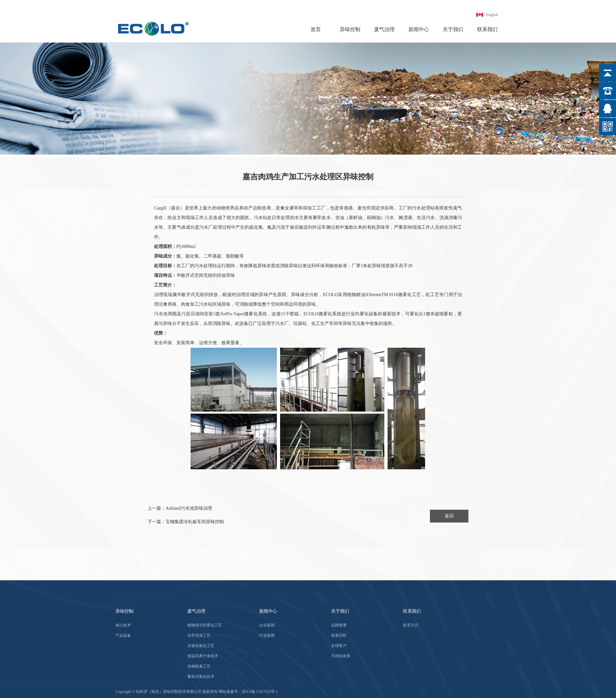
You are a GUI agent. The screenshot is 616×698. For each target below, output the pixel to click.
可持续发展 (341, 656)
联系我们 (487, 29)
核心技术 (123, 625)
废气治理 (384, 29)
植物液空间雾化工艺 (205, 625)
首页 (316, 29)
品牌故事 (339, 625)
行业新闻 (267, 635)
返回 (449, 516)
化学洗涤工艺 (199, 635)
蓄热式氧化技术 (201, 677)
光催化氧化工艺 (201, 646)
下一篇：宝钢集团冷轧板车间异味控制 (186, 522)
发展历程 (339, 635)
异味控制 (350, 29)
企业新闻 (267, 625)
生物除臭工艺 (199, 666)
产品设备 (123, 635)
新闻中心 (419, 29)
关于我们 (453, 29)
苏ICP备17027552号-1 (260, 692)
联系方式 (411, 625)
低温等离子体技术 (203, 656)
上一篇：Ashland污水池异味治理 (180, 508)
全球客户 (339, 646)
